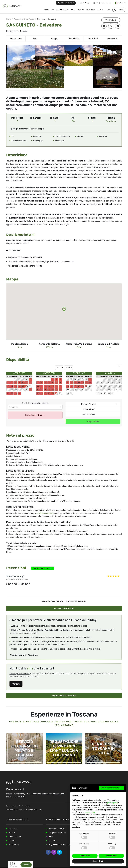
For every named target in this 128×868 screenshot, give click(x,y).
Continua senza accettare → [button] (112, 788)
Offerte (12, 841)
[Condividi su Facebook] (104, 26)
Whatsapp (85, 3)
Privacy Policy (12, 806)
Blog (51, 837)
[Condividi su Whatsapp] (111, 26)
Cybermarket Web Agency (33, 809)
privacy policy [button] (113, 802)
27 (98, 393)
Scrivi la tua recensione (43, 568)
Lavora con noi (15, 837)
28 (101, 393)
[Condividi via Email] (118, 26)
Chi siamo (13, 829)
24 (112, 390)
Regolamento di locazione (64, 696)
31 (112, 393)
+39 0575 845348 (66, 3)
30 (109, 393)
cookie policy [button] (90, 812)
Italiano (120, 3)
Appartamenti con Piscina (24, 19)
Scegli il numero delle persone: (35, 403)
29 (105, 393)
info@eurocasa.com (102, 3)
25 (116, 390)
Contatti (16, 684)
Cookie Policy (24, 806)
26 (120, 390)
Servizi (12, 833)
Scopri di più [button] (98, 861)
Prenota (26, 865)
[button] (64, 309)
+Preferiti (111, 20)
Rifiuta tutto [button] (85, 856)
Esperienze (14, 845)
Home (9, 19)
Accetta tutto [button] (111, 856)
